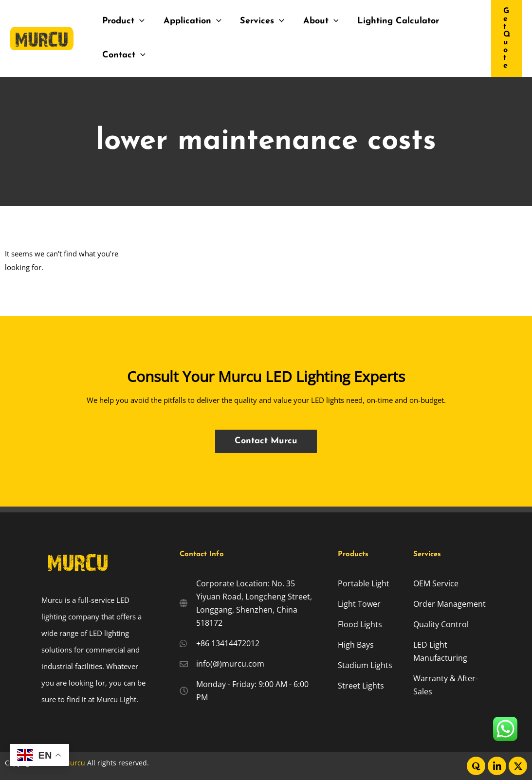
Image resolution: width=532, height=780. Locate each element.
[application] (139, 21)
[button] (507, 38)
